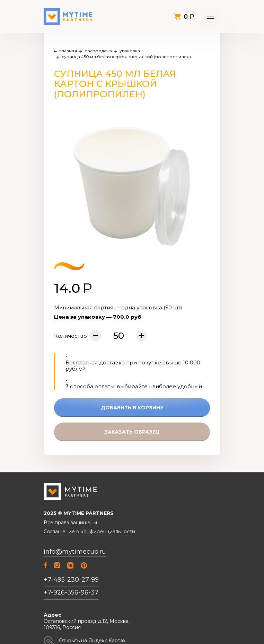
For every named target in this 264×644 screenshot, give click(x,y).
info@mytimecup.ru (75, 552)
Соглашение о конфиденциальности (89, 532)
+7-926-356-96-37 (71, 592)
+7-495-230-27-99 (71, 580)
